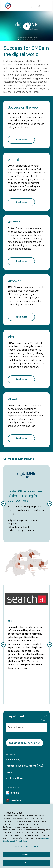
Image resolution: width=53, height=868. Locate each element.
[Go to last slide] (3, 504)
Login (31, 6)
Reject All (26, 855)
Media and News (14, 778)
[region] (26, 836)
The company (13, 759)
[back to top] (44, 717)
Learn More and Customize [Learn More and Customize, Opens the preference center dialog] (26, 846)
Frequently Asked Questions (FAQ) (24, 766)
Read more (21, 140)
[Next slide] (50, 504)
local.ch (12, 794)
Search (39, 6)
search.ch (13, 801)
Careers (10, 772)
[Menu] (47, 6)
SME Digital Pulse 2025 (29, 176)
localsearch (11, 755)
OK (26, 863)
